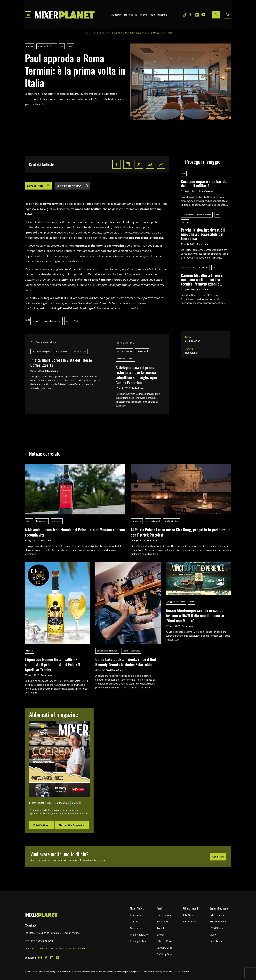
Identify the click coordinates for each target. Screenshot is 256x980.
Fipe (152, 14)
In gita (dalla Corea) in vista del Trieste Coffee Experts (61, 362)
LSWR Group (217, 928)
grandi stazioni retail (47, 46)
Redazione (52, 371)
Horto (185, 222)
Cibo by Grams (165, 941)
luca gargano (42, 521)
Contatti (135, 921)
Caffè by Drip (164, 954)
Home (87, 33)
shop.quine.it (56, 948)
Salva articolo (38, 186)
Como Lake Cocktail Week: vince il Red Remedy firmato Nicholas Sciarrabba (126, 662)
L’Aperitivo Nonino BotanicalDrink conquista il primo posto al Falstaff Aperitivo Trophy (52, 664)
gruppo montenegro (176, 602)
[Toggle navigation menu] (28, 15)
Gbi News (189, 915)
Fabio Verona (206, 191)
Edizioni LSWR (218, 921)
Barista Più (131, 14)
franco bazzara (80, 351)
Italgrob (162, 14)
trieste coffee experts (41, 351)
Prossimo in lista (127, 343)
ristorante (204, 267)
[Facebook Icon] (190, 15)
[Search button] (228, 15)
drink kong (137, 521)
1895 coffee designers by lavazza (197, 215)
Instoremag (190, 921)
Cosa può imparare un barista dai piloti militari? (204, 183)
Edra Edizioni (217, 915)
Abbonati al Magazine (72, 825)
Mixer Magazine (139, 934)
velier (29, 521)
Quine (213, 934)
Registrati (218, 856)
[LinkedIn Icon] (197, 15)
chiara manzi (142, 351)
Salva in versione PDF (72, 186)
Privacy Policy (138, 941)
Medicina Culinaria (125, 359)
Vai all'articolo (42, 825)
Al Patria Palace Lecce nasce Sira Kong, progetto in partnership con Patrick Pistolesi (180, 532)
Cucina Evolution (124, 351)
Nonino (30, 651)
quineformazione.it (75, 948)
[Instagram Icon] (184, 15)
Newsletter (136, 928)
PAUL (70, 46)
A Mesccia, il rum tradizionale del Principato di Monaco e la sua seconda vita (75, 532)
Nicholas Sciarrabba (131, 651)
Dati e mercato (165, 915)
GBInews (116, 14)
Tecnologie (163, 921)
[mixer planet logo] (42, 915)
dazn (192, 602)
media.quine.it (39, 948)
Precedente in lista (43, 342)
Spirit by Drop (101, 33)
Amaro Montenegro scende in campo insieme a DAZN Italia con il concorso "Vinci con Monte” (195, 615)
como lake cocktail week (107, 651)
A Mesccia (57, 521)
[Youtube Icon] (203, 15)
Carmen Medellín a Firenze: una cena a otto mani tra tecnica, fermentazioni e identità (202, 279)
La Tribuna (216, 941)
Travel (160, 928)
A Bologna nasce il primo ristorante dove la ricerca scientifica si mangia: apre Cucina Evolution (136, 375)
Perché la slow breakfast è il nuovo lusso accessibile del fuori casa (203, 234)
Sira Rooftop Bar (172, 521)
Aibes (144, 14)
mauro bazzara (62, 351)
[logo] (65, 15)
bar (62, 46)
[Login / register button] (216, 15)
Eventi (160, 934)
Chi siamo (135, 915)
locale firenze (188, 267)
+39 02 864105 (45, 941)
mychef (30, 46)
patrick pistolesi (153, 521)
